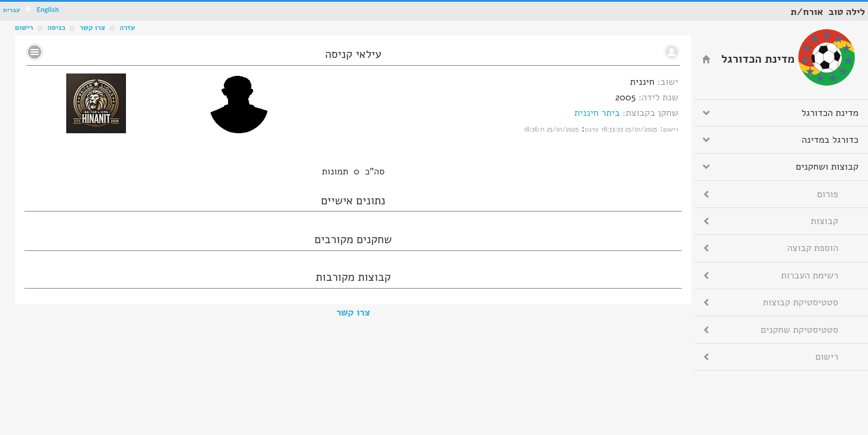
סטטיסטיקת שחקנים (799, 330)
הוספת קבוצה (813, 248)
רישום (24, 27)
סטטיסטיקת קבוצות (801, 302)
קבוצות (824, 221)
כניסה (56, 27)
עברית (12, 10)
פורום (828, 194)
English (47, 10)
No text (35, 52)
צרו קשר (353, 313)
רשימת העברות (809, 275)
